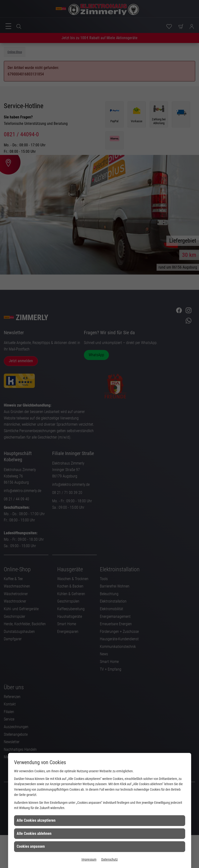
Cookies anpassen (31, 846)
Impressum (89, 859)
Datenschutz (110, 859)
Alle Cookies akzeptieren (36, 820)
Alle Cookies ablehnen (34, 834)
